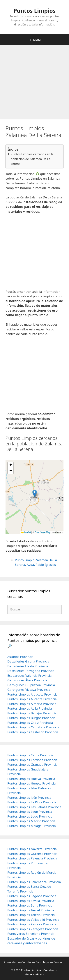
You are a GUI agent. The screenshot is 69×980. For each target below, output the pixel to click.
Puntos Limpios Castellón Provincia (33, 732)
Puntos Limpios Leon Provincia (30, 812)
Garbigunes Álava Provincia (27, 680)
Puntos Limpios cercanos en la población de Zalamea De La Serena (32, 159)
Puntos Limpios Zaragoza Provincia (33, 929)
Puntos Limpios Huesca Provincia (32, 783)
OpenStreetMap (43, 532)
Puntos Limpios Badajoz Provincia (32, 713)
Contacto (59, 962)
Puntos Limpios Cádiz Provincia (30, 723)
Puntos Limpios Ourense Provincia (32, 854)
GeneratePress (34, 974)
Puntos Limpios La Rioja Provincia (32, 802)
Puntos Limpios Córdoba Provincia (32, 760)
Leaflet (26, 532)
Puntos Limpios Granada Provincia (32, 764)
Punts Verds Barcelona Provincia (31, 934)
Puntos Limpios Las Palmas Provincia (34, 807)
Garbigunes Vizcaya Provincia (29, 690)
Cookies (26, 962)
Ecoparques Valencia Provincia (30, 676)
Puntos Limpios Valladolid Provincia (33, 920)
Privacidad (11, 962)
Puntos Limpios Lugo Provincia (30, 816)
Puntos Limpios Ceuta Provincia (30, 755)
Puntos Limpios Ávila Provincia (30, 708)
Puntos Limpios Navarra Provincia (32, 849)
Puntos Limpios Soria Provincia (30, 905)
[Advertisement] (34, 83)
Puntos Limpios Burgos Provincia (31, 718)
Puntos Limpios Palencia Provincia (32, 858)
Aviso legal (43, 962)
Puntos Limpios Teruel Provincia (31, 910)
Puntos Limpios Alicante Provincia (32, 699)
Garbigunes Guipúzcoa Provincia (31, 685)
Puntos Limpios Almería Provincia (32, 704)
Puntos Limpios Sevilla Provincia (31, 901)
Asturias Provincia (20, 657)
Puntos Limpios (34, 11)
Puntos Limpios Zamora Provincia (32, 924)
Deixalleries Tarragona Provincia (31, 671)
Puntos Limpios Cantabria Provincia (33, 727)
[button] (35, 493)
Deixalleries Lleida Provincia (28, 666)
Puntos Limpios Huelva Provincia (31, 779)
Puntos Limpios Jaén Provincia (29, 798)
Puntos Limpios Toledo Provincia (31, 915)
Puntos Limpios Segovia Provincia (32, 896)
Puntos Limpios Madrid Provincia (31, 821)
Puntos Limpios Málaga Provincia (32, 826)
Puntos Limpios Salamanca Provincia (34, 882)
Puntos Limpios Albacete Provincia (32, 694)
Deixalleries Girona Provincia (28, 661)
